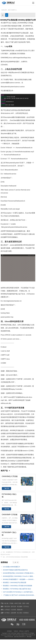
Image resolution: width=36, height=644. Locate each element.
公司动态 (3, 16)
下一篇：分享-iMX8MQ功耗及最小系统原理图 (14, 557)
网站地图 (29, 637)
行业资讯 (7, 16)
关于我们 (7, 613)
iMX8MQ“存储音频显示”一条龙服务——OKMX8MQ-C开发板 (19, 580)
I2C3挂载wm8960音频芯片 (12, 567)
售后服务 (20, 606)
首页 (9, 10)
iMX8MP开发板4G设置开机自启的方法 (15, 570)
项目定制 (7, 606)
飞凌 (15, 42)
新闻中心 (14, 10)
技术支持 (13, 606)
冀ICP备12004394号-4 (20, 637)
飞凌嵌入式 (15, 23)
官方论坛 (26, 606)
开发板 (31, 23)
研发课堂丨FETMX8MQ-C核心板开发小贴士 (17, 589)
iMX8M (6, 51)
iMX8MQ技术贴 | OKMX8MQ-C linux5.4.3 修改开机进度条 (19, 577)
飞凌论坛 (16, 631)
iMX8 (28, 26)
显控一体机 (26, 603)
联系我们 (26, 613)
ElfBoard (21, 631)
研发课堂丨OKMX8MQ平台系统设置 (15, 582)
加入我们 (20, 613)
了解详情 (6, 488)
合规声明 (27, 631)
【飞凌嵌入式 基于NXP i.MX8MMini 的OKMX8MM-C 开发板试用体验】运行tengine (19, 595)
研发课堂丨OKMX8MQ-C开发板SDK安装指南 (18, 586)
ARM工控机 (18, 603)
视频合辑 (20, 610)
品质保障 (13, 613)
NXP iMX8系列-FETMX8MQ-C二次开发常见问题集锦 (18, 592)
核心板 (6, 603)
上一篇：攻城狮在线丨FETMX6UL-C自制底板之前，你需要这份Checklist (18, 553)
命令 (30, 141)
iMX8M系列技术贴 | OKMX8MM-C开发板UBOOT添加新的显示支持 (19, 573)
